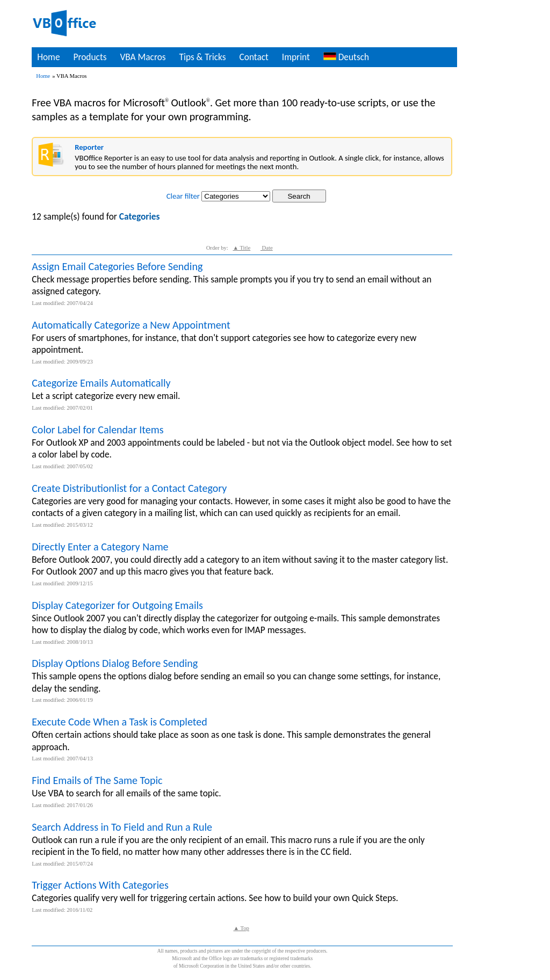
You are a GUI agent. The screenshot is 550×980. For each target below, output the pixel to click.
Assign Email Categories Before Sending (117, 266)
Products (90, 57)
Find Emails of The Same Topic (97, 780)
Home (48, 57)
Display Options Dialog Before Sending (115, 663)
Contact (254, 57)
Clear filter (183, 196)
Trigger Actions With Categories (100, 885)
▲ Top (241, 928)
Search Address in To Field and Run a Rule (122, 827)
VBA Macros (143, 57)
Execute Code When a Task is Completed (120, 722)
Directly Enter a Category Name (100, 547)
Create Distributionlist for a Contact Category (129, 488)
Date (267, 248)
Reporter (89, 147)
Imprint (296, 57)
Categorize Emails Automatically (101, 383)
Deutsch (346, 57)
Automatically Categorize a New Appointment (131, 325)
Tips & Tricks (202, 57)
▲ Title (241, 248)
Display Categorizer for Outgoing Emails (117, 605)
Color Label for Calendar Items (97, 430)
